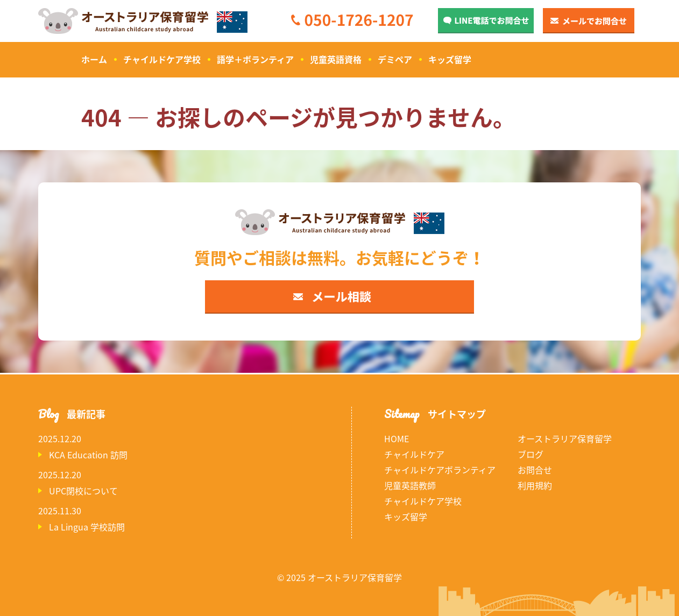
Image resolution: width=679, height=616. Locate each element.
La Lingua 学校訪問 (87, 527)
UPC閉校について (83, 491)
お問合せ (535, 470)
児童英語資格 (336, 59)
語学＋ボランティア (255, 59)
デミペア (395, 59)
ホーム (94, 59)
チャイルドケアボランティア (440, 470)
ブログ (531, 454)
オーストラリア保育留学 (565, 438)
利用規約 (535, 485)
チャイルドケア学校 (162, 59)
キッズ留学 (450, 59)
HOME (397, 438)
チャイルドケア (414, 454)
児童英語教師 (410, 485)
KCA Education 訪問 (88, 455)
